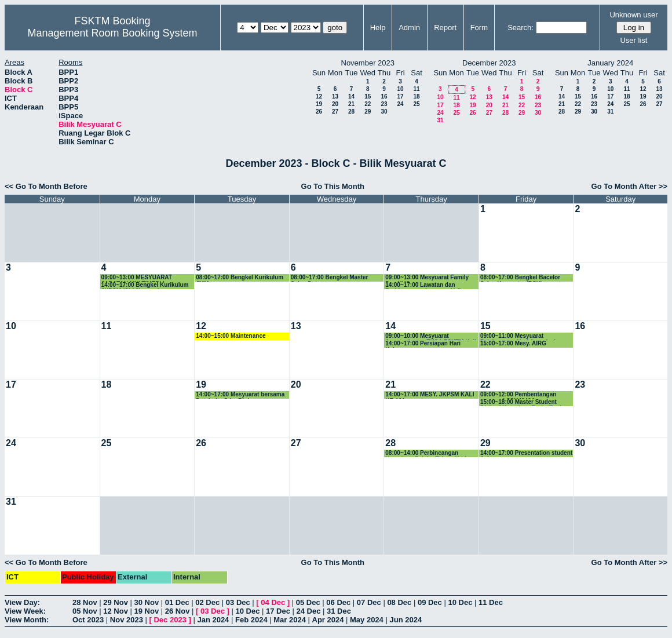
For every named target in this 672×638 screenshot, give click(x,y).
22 (368, 104)
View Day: (22, 602)
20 (335, 104)
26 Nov (178, 611)
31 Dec (339, 611)
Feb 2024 (251, 620)
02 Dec (207, 602)
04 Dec (273, 602)
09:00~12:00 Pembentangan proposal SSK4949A (518, 395)
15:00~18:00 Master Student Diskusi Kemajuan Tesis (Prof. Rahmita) (522, 402)
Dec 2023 (170, 620)
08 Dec (399, 602)
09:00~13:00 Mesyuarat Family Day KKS (427, 278)
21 (351, 104)
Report (445, 28)
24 (400, 104)
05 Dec (308, 602)
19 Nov (147, 611)
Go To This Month (333, 186)
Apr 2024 (328, 620)
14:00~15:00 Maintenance (231, 336)
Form (479, 28)
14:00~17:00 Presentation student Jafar (526, 453)
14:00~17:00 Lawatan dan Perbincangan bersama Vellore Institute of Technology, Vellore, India (429, 285)
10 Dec (460, 602)
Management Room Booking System (112, 33)
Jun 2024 (406, 620)
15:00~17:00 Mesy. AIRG (513, 343)
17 (400, 96)
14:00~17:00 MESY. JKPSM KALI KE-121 (430, 395)
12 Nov (116, 611)
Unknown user (633, 15)
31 (440, 120)
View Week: (25, 611)
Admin (409, 28)
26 (319, 112)
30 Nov (147, 602)
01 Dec (177, 602)
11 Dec (491, 602)
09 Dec (430, 602)
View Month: (27, 620)
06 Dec (338, 602)
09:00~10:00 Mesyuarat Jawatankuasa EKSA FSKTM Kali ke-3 (430, 336)
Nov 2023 (127, 620)
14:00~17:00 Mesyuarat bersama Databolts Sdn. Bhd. (240, 395)
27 (335, 112)
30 (384, 112)
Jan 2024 (213, 620)
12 (319, 96)
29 (368, 112)
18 (416, 96)
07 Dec (369, 602)
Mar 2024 (290, 620)
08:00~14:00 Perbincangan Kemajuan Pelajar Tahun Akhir (427, 453)
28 (351, 112)
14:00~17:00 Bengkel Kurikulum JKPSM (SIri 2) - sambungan (145, 285)
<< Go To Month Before (46, 186)
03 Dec (238, 602)
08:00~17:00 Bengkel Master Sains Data (330, 278)
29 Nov (116, 602)
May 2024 (367, 620)
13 (335, 96)
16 (384, 96)
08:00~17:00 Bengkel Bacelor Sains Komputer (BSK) (520, 278)
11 (416, 89)
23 (384, 104)
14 (351, 96)
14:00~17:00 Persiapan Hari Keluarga (423, 344)
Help (378, 28)
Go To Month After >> (629, 186)
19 (319, 104)
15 (368, 96)
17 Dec (278, 611)
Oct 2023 (88, 620)
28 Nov (85, 602)
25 (416, 104)
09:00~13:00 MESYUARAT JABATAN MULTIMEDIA (137, 278)
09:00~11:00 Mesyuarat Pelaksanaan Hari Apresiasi (518, 336)
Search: (521, 28)
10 (400, 89)
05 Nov (85, 611)
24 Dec (309, 611)
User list (633, 40)
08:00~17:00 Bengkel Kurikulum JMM (240, 278)
